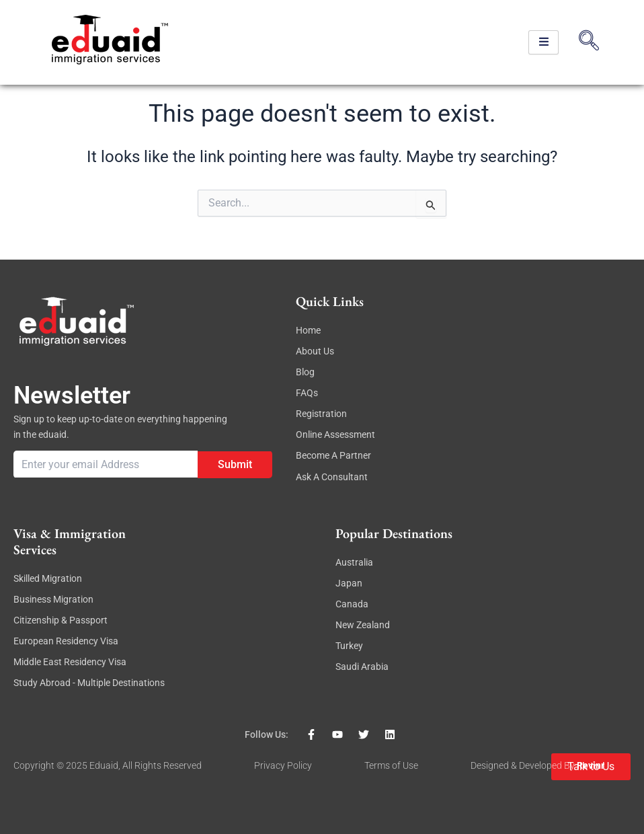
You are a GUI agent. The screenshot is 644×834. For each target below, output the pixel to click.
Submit (235, 464)
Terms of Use (391, 765)
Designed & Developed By (524, 765)
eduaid (104, 765)
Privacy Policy (283, 765)
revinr (591, 765)
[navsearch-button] (589, 42)
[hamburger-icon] (544, 43)
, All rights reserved (160, 765)
